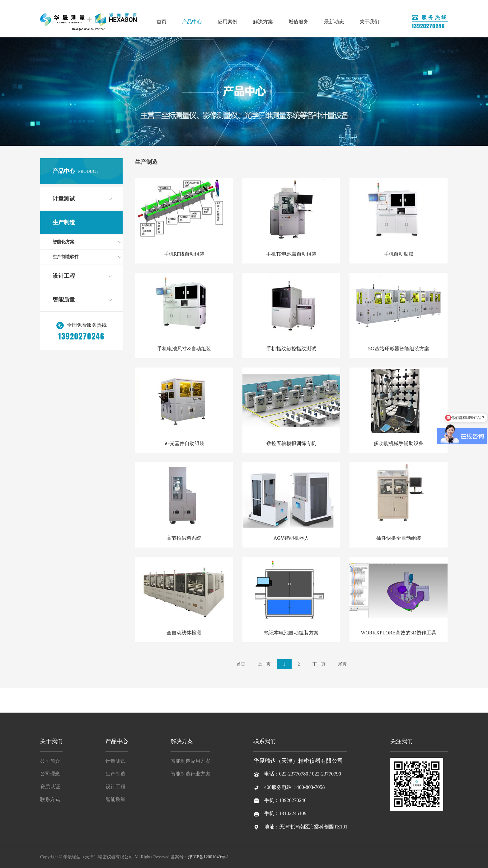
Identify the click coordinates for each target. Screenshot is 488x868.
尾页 (342, 664)
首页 (162, 22)
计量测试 (64, 199)
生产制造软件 (66, 257)
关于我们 (369, 22)
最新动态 (334, 22)
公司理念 (50, 774)
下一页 (319, 664)
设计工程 (64, 276)
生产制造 (64, 222)
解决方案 (263, 22)
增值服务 (298, 22)
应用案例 (228, 22)
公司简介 (50, 761)
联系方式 (50, 799)
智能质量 (64, 300)
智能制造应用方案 (190, 761)
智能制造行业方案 (190, 774)
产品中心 (192, 22)
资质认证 (50, 787)
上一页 (264, 664)
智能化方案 (63, 242)
